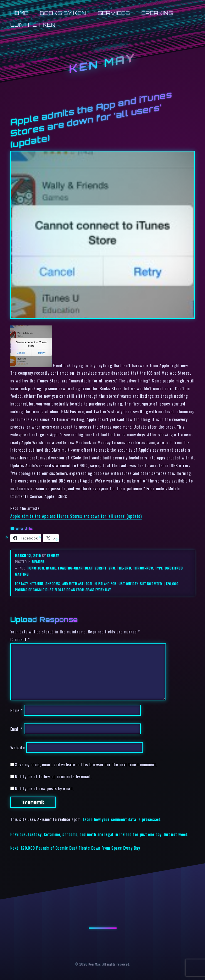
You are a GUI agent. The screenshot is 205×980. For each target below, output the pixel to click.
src (112, 568)
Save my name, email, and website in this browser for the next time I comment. (86, 764)
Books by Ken (63, 13)
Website (18, 748)
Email (16, 729)
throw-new (143, 568)
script (101, 568)
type (159, 568)
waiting (22, 574)
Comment (20, 639)
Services (114, 13)
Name (17, 710)
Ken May (102, 63)
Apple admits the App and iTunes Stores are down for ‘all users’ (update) (76, 516)
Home (19, 13)
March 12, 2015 (29, 555)
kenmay (53, 555)
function (36, 568)
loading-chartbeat (75, 568)
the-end (124, 568)
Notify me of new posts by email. (44, 788)
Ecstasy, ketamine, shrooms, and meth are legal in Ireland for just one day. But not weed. (89, 584)
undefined (174, 568)
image (51, 568)
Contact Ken (33, 25)
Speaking (157, 13)
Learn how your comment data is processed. (122, 819)
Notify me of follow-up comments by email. (53, 776)
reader (38, 562)
